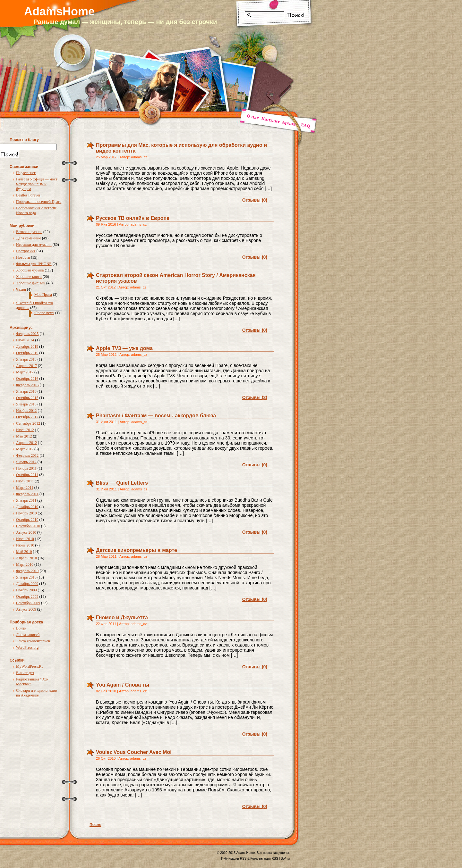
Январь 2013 (26, 404)
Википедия (25, 673)
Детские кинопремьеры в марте (137, 550)
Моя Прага (43, 295)
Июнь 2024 (25, 340)
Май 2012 (24, 436)
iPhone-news (44, 313)
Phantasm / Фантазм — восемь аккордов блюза (156, 416)
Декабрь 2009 (27, 584)
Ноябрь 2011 (26, 468)
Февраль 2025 (27, 334)
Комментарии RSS (264, 859)
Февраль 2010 (27, 571)
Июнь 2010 (25, 545)
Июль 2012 (25, 430)
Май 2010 (24, 552)
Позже (95, 825)
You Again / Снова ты (123, 685)
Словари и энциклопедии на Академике (37, 693)
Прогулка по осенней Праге (39, 202)
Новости (23, 257)
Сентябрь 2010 (28, 526)
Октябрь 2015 (27, 398)
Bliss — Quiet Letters (122, 483)
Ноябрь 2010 (26, 513)
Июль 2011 (25, 481)
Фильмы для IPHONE (34, 264)
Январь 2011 (26, 500)
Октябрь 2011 (27, 475)
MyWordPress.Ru (30, 666)
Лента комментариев (33, 641)
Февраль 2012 (27, 455)
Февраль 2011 (27, 494)
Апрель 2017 (26, 366)
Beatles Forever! (29, 195)
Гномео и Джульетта (122, 618)
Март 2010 (25, 564)
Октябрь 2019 (27, 353)
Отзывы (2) (255, 397)
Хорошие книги (29, 277)
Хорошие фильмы (31, 283)
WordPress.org (27, 647)
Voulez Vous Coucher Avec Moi (134, 752)
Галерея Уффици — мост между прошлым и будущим (37, 184)
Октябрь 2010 (27, 520)
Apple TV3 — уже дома (124, 348)
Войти (21, 628)
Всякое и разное (29, 232)
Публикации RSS (234, 859)
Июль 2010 (25, 539)
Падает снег (26, 173)
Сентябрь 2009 (28, 603)
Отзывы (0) (255, 200)
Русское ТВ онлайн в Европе (133, 218)
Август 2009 (26, 609)
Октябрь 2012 (27, 417)
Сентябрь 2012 (28, 423)
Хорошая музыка (30, 270)
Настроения (26, 251)
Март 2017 (25, 372)
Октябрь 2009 (27, 597)
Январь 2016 (26, 391)
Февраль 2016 (27, 385)
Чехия (21, 289)
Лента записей (28, 635)
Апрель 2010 (26, 558)
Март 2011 (25, 488)
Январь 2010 (26, 577)
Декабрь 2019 (27, 346)
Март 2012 (25, 449)
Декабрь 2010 (27, 507)
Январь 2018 (26, 359)
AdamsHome (59, 11)
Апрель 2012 (26, 443)
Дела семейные (29, 238)
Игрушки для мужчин (34, 245)
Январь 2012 (26, 462)
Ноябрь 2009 (26, 590)
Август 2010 (26, 532)
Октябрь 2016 (27, 379)
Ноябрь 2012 (26, 411)
